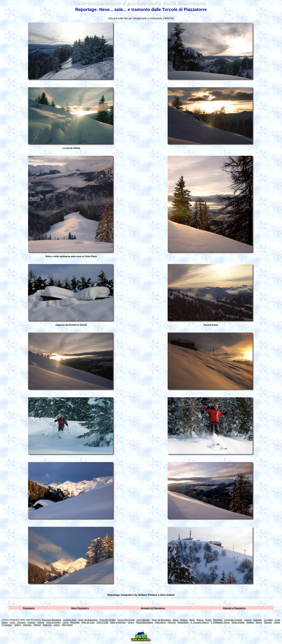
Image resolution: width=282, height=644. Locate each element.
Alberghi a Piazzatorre (234, 608)
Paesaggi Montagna (52, 620)
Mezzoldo (75, 622)
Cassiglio (258, 620)
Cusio (12, 622)
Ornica (131, 622)
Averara (184, 620)
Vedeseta (47, 625)
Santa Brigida (238, 622)
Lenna (65, 622)
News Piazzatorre (80, 608)
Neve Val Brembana (161, 620)
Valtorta (37, 625)
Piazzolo (172, 622)
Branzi (208, 620)
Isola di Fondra (53, 622)
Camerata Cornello (233, 620)
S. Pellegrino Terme (220, 622)
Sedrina (250, 622)
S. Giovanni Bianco (200, 622)
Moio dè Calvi (88, 622)
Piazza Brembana (145, 622)
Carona (248, 620)
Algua (175, 620)
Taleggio (268, 622)
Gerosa (41, 622)
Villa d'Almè (67, 625)
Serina (259, 622)
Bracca (200, 620)
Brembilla (218, 620)
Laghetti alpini (70, 620)
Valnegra (27, 625)
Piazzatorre (29, 608)
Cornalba (268, 620)
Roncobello (183, 622)
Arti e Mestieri (143, 620)
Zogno (57, 625)
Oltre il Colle (102, 622)
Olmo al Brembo (118, 622)
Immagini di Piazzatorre (153, 608)
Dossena (21, 622)
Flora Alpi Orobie (107, 620)
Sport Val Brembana (88, 620)
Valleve (18, 625)
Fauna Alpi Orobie (126, 620)
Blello (192, 620)
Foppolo (31, 622)
